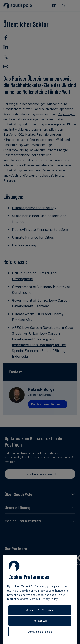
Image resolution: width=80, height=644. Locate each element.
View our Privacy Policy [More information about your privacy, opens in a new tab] (44, 599)
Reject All (40, 621)
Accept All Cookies (40, 610)
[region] (40, 599)
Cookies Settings (40, 632)
